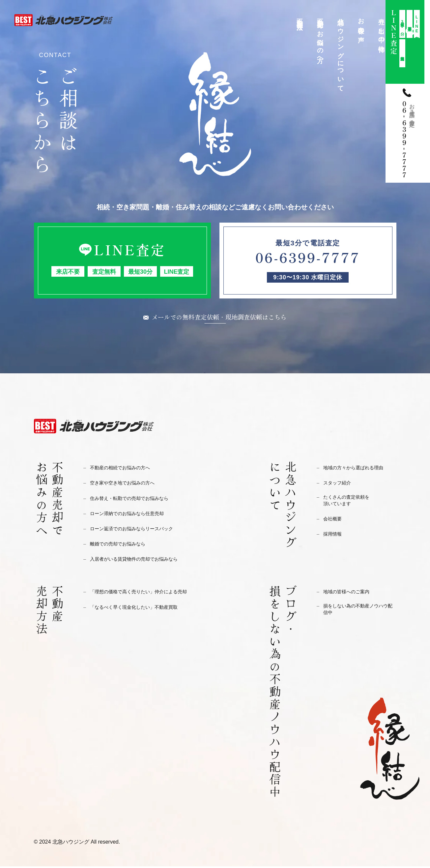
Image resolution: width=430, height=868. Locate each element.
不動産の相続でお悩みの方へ (126, 469)
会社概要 (334, 523)
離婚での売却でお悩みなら (124, 545)
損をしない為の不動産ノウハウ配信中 (360, 613)
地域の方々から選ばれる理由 (360, 469)
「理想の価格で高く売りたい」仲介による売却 (149, 593)
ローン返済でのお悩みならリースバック (140, 530)
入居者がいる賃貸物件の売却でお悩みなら (143, 560)
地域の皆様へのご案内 (351, 593)
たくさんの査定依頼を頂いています (351, 504)
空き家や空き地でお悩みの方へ (129, 484)
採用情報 (334, 538)
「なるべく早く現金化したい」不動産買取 (143, 609)
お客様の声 (361, 23)
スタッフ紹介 (340, 484)
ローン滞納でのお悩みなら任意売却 (135, 515)
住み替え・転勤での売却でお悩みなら (138, 500)
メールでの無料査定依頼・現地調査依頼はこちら (219, 318)
